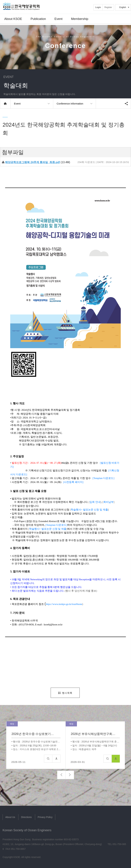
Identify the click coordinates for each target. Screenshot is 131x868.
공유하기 (126, 103)
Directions (26, 817)
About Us (10, 817)
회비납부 (108, 502)
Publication (38, 19)
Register (108, 7)
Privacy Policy (45, 817)
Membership (80, 19)
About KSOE (13, 19)
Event (58, 19)
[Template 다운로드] (104, 478)
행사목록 (65, 693)
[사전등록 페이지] (73, 482)
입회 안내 (95, 502)
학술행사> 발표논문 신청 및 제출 (89, 510)
